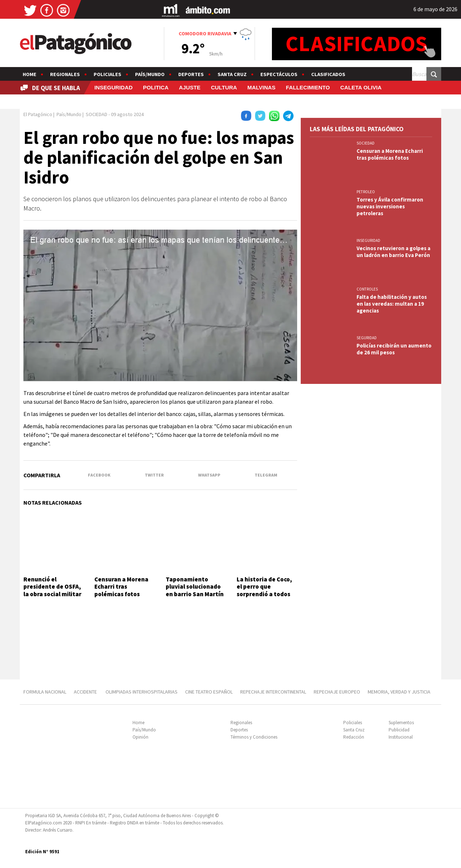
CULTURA (224, 87)
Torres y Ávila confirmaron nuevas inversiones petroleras (390, 206)
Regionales (65, 74)
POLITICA (156, 87)
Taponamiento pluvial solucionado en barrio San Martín (195, 587)
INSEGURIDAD (113, 87)
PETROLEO (366, 192)
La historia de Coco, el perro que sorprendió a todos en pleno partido (264, 590)
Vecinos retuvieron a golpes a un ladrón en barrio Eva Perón (393, 252)
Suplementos (401, 723)
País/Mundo (150, 74)
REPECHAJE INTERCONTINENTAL (273, 692)
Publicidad (399, 730)
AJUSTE (190, 87)
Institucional (401, 737)
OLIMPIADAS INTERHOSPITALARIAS (142, 692)
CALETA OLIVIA (361, 87)
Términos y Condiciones (254, 737)
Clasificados (328, 74)
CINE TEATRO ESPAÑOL (209, 692)
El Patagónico (38, 114)
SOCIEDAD (366, 143)
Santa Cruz (232, 74)
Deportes (191, 74)
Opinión (140, 737)
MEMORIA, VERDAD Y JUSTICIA (399, 692)
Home (30, 74)
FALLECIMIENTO (308, 87)
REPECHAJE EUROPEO (337, 692)
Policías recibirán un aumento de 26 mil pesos (394, 349)
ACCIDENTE (86, 692)
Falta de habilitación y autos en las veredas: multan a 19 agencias (392, 304)
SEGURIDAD (367, 338)
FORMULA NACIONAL (45, 692)
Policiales (108, 74)
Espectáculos (279, 74)
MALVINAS (261, 87)
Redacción (354, 737)
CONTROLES (367, 289)
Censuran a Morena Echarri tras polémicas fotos (121, 587)
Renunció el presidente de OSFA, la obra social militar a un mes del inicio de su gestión (53, 594)
